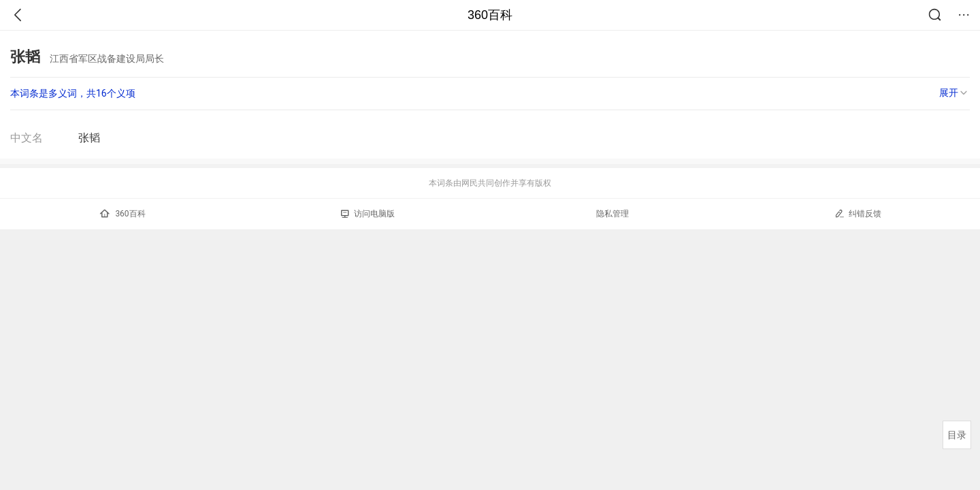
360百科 (490, 15)
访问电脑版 (368, 214)
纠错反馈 (858, 213)
